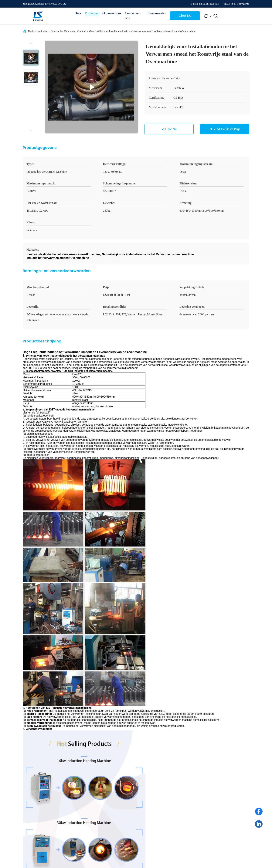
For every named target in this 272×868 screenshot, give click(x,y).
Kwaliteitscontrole (165, 793)
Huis (78, 13)
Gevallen (191, 780)
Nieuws (190, 787)
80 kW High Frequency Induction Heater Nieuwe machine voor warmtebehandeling (162, 602)
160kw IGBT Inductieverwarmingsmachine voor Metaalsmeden (213, 602)
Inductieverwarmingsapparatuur (133, 497)
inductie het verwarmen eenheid (53, 497)
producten (42, 31)
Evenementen (157, 13)
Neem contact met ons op (167, 808)
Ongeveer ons (112, 13)
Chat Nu (185, 16)
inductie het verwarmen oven (93, 497)
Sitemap (160, 800)
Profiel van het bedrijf (167, 780)
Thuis (31, 31)
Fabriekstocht (163, 787)
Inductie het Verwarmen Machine (68, 31)
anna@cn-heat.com (41, 684)
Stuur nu (162, 715)
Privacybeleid (54, 836)
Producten (92, 13)
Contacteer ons (132, 16)
